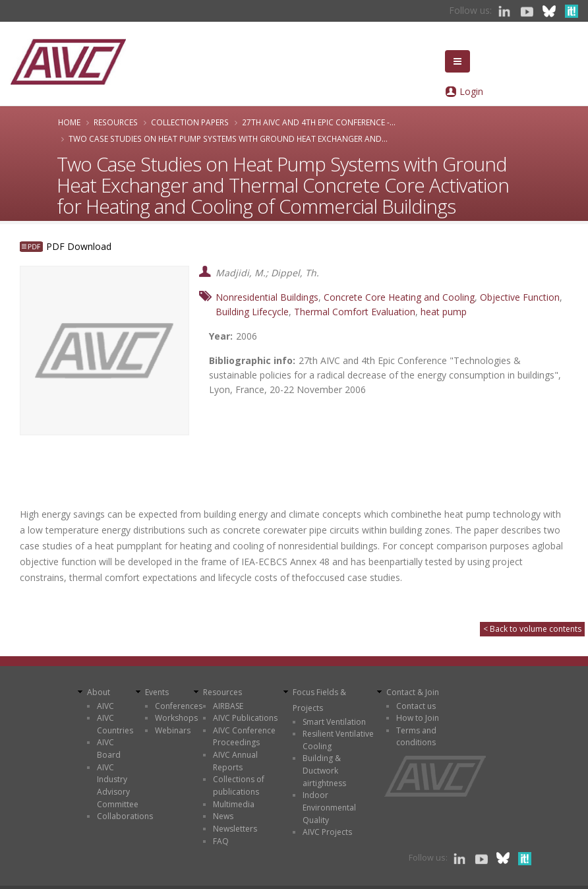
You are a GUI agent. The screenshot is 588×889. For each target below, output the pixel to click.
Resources (116, 122)
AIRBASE (228, 706)
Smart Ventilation (334, 722)
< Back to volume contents (532, 629)
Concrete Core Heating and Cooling (399, 297)
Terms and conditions (416, 737)
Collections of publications (239, 785)
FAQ (221, 841)
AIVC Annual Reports (235, 761)
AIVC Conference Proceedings (244, 737)
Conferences (179, 706)
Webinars (173, 730)
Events (157, 692)
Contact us (416, 706)
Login (471, 91)
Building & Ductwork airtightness (324, 770)
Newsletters (235, 829)
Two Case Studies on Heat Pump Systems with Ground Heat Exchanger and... (228, 138)
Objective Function (520, 297)
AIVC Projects (327, 832)
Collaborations (125, 816)
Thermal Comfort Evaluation (355, 312)
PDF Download (79, 246)
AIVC (105, 706)
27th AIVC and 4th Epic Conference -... (319, 122)
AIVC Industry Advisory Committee (118, 786)
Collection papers (190, 122)
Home (69, 122)
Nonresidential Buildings (267, 297)
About (99, 692)
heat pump (444, 312)
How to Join (418, 718)
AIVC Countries (115, 724)
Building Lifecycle (252, 312)
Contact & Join (413, 692)
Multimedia (234, 804)
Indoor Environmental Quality (329, 807)
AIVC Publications (245, 718)
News (223, 816)
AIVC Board (109, 749)
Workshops (176, 718)
